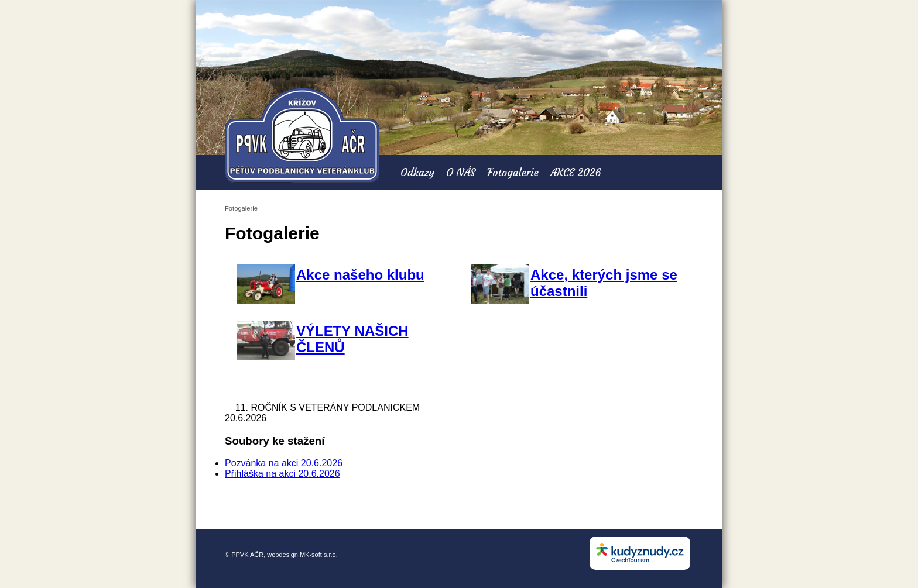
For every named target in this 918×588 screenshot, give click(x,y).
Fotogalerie (513, 172)
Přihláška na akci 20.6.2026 (282, 474)
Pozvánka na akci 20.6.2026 (284, 463)
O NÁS (461, 172)
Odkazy (417, 172)
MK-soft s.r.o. (319, 555)
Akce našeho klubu (360, 275)
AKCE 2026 (576, 172)
